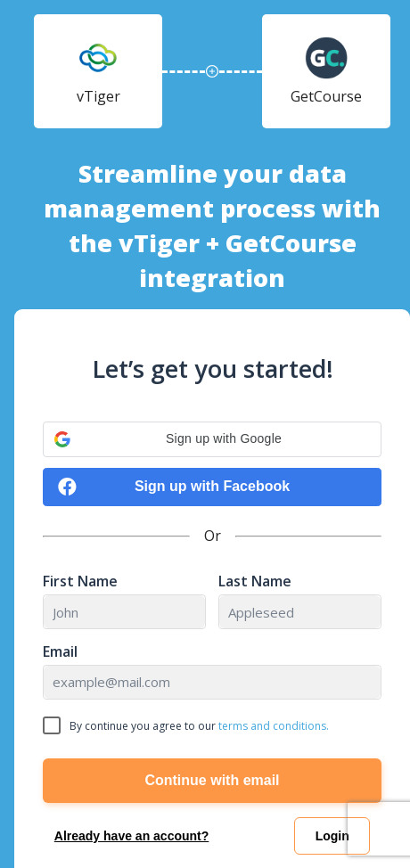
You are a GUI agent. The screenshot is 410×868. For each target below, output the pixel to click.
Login (332, 836)
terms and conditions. (274, 726)
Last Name (255, 581)
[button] (212, 439)
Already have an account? (132, 836)
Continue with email (212, 780)
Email (60, 652)
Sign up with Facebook (174, 487)
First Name (80, 581)
